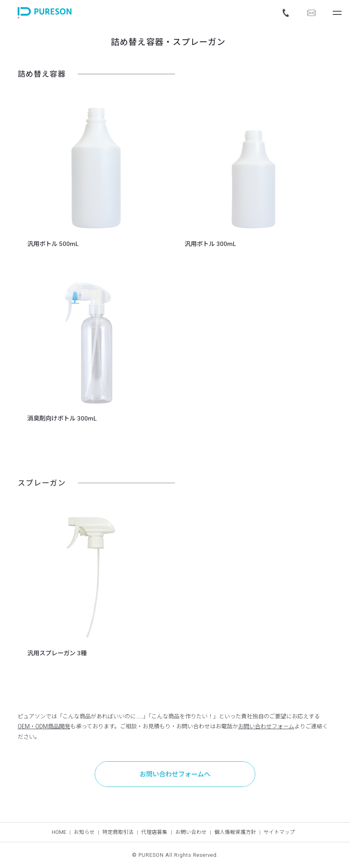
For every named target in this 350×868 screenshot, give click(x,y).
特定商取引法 (118, 832)
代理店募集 (154, 832)
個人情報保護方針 (235, 832)
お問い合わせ (191, 832)
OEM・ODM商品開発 (44, 727)
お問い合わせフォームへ (175, 774)
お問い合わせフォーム (266, 727)
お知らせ (84, 832)
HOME (59, 832)
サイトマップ (279, 832)
